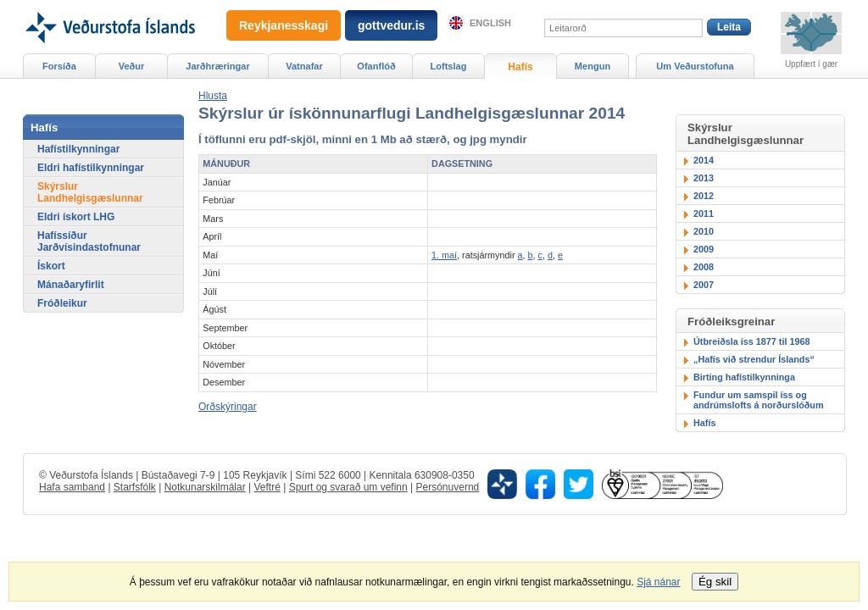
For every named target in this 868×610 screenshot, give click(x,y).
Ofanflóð (376, 66)
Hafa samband (72, 487)
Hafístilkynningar (78, 149)
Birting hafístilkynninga (744, 377)
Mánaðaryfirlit (71, 285)
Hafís (704, 423)
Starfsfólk (135, 487)
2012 (704, 196)
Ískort (51, 266)
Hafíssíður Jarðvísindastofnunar (89, 241)
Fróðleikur (62, 303)
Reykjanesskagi (284, 25)
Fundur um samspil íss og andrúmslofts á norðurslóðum (759, 400)
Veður (132, 66)
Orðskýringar (228, 407)
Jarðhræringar (217, 66)
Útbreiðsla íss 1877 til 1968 (751, 341)
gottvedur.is (391, 25)
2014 (704, 160)
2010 (704, 231)
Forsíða (59, 66)
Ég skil (715, 582)
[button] (213, 96)
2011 (704, 213)
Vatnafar (304, 66)
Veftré (267, 487)
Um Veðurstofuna (695, 66)
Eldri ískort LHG (76, 217)
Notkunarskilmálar (205, 487)
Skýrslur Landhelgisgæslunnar (90, 192)
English (490, 23)
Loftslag (449, 66)
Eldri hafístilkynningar (91, 168)
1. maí (444, 255)
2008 (704, 267)
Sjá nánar (658, 582)
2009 (704, 249)
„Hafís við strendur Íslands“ (754, 359)
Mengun (593, 66)
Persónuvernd (448, 487)
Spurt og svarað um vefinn (348, 487)
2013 (704, 178)
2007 (704, 285)
